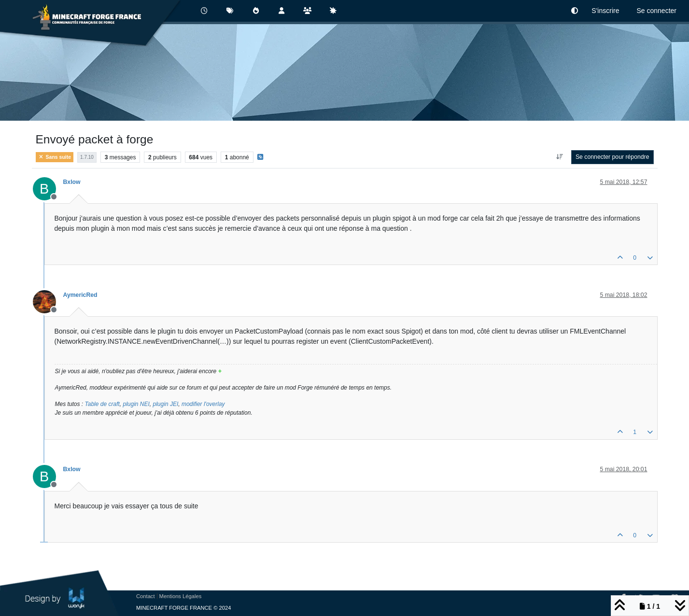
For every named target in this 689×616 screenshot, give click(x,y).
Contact (146, 596)
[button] (575, 11)
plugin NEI (136, 404)
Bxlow (72, 182)
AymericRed (80, 295)
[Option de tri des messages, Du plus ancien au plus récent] (559, 157)
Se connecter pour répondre (612, 157)
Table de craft (102, 404)
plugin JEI (166, 404)
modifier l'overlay (203, 404)
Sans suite (55, 157)
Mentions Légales (181, 596)
